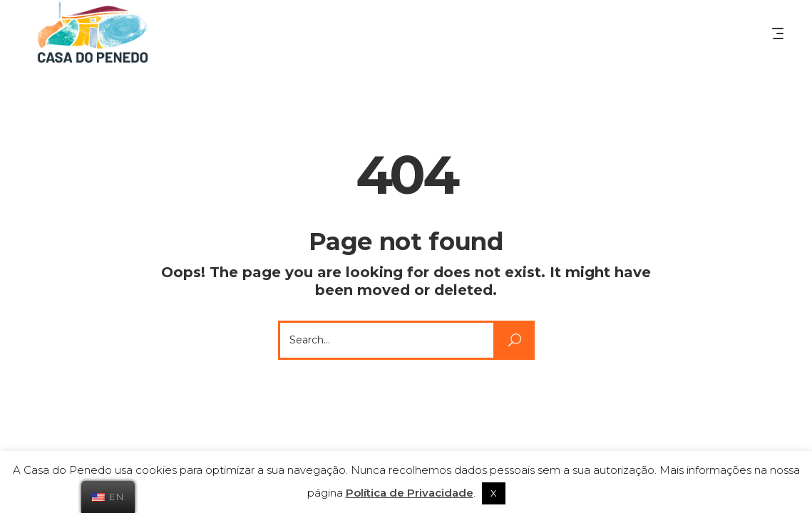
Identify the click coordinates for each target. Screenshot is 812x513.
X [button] (494, 493)
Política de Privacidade (410, 493)
